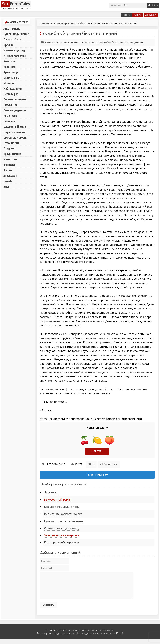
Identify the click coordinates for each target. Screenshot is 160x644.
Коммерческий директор (61, 542)
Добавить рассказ (17, 22)
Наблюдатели (13, 88)
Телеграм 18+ (97, 475)
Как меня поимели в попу (62, 507)
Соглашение (108, 635)
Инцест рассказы (15, 56)
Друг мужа (51, 492)
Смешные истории (15, 137)
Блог (6, 186)
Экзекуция (10, 176)
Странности (11, 143)
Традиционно (12, 154)
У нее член (10, 159)
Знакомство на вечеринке (62, 535)
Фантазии (10, 165)
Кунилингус (11, 72)
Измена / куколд (14, 50)
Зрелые (8, 45)
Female (8, 181)
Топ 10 (126, 15)
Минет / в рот (12, 78)
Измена (85, 23)
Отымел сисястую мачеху (62, 528)
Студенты (10, 148)
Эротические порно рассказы (58, 23)
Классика (9, 61)
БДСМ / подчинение (16, 34)
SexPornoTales (60, 635)
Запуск (97, 451)
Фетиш (8, 170)
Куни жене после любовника (63, 521)
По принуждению (15, 110)
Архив (138, 15)
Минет (75, 42)
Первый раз (11, 94)
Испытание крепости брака (63, 514)
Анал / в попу (12, 28)
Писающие (10, 105)
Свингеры (10, 121)
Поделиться (109, 464)
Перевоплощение (15, 99)
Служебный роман (15, 127)
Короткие (9, 67)
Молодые (10, 83)
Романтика (11, 116)
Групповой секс (13, 39)
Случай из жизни (14, 132)
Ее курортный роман (58, 500)
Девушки (151, 15)
